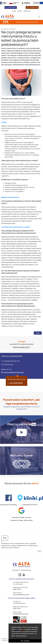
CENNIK (20, 11)
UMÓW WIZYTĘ (34, 7)
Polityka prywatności (7, 639)
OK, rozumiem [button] (25, 641)
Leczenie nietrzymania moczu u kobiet (16, 227)
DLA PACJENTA (12, 7)
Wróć (38, 333)
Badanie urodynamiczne (10, 197)
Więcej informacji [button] (21, 636)
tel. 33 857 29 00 (16, 383)
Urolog (4, 122)
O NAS (14, 11)
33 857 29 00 (17, 589)
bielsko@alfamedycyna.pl (21, 614)
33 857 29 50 (17, 609)
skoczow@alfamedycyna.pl (14, 372)
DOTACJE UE (27, 11)
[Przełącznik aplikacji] (39, 17)
